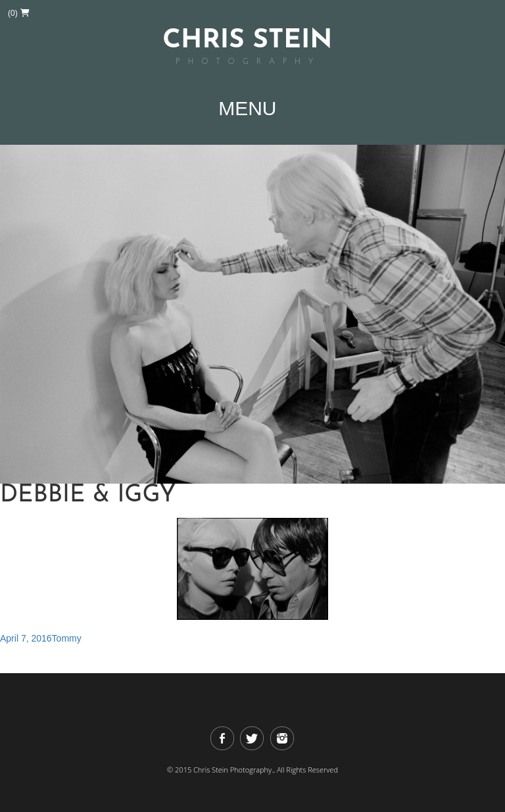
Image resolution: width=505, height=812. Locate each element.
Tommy (67, 638)
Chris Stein (248, 48)
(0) (19, 13)
